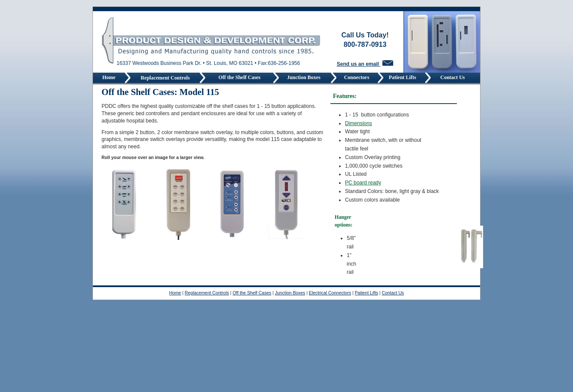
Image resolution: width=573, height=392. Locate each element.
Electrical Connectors (330, 293)
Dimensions (359, 123)
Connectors (357, 77)
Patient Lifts (405, 77)
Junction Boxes (305, 77)
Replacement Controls (165, 78)
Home (109, 77)
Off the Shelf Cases (240, 77)
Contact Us (453, 77)
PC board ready (363, 183)
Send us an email (365, 64)
